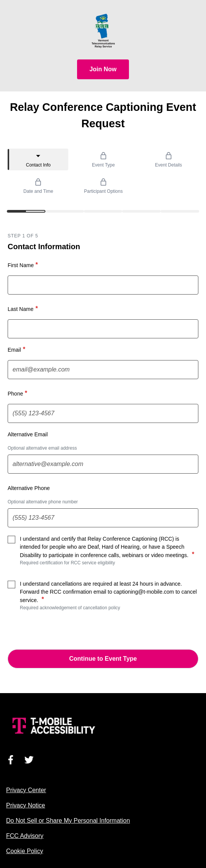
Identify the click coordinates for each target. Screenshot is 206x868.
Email (17, 349)
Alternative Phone (29, 488)
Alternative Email (28, 434)
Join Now (103, 69)
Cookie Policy (25, 851)
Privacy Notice (26, 805)
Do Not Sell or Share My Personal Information (68, 821)
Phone (18, 393)
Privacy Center (26, 790)
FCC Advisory (25, 836)
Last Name (24, 309)
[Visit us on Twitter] (29, 760)
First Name (24, 265)
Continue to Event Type (103, 659)
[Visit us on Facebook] (11, 760)
